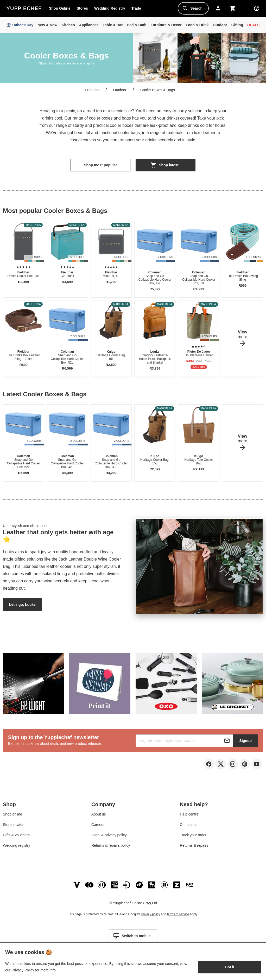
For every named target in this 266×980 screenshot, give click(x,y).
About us (99, 816)
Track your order (193, 837)
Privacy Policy (23, 970)
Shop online (12, 816)
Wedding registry (17, 847)
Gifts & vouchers (16, 837)
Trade (138, 9)
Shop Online (60, 8)
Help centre (189, 816)
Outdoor (120, 90)
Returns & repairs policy (111, 847)
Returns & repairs (194, 847)
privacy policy (151, 918)
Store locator (13, 826)
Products (92, 90)
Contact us (189, 826)
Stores (82, 8)
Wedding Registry (110, 8)
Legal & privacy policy (109, 837)
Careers (98, 826)
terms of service (178, 918)
